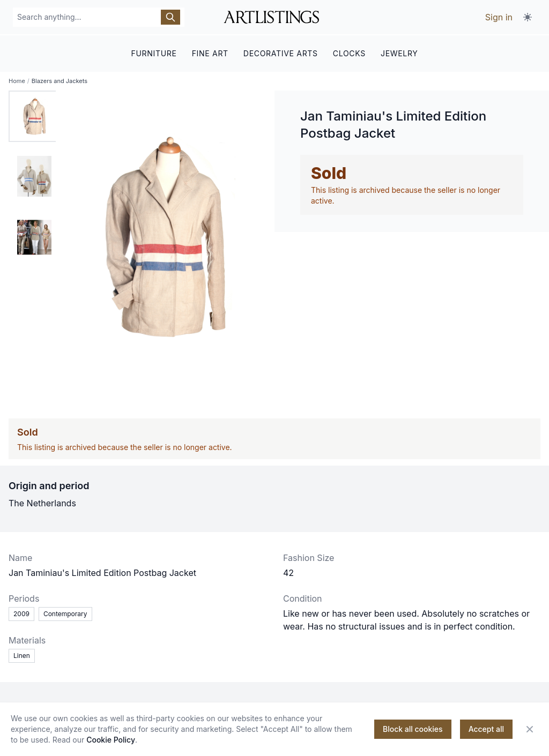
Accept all (486, 729)
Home (17, 80)
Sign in (499, 17)
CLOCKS (349, 52)
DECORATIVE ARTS (281, 52)
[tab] (34, 116)
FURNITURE (154, 52)
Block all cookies (413, 729)
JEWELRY (399, 52)
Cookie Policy (111, 740)
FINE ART (210, 52)
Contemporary (65, 613)
